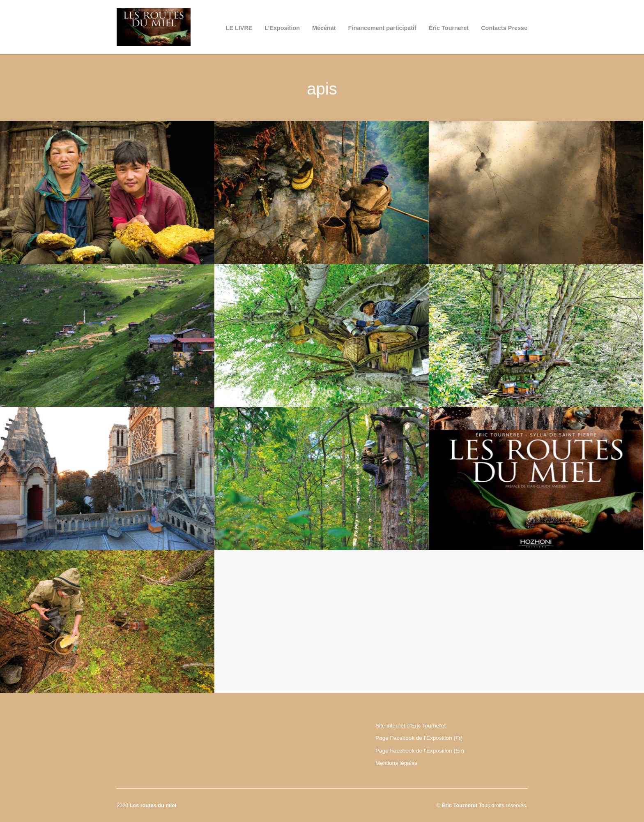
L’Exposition (282, 28)
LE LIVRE (239, 28)
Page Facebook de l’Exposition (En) (420, 751)
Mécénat (324, 28)
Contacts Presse (504, 28)
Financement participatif (382, 28)
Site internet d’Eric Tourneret (411, 726)
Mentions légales (396, 763)
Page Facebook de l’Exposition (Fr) (419, 738)
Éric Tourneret (449, 28)
